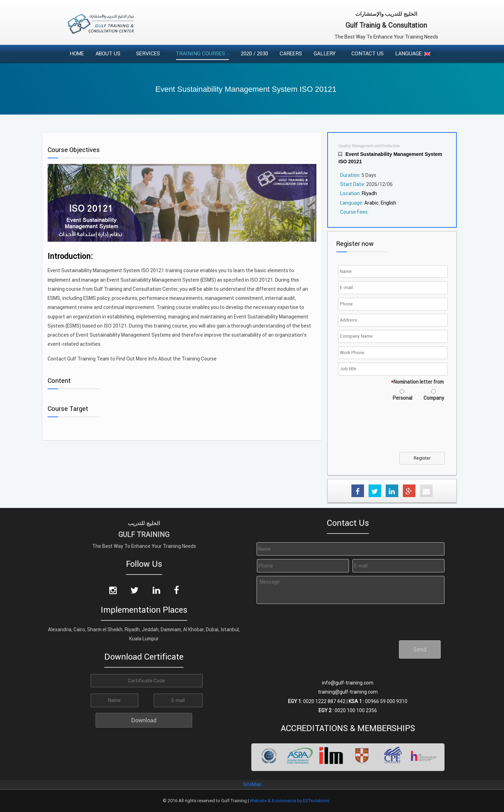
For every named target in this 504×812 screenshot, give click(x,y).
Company (434, 398)
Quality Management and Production (369, 146)
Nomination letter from (417, 382)
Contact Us (367, 53)
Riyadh (369, 193)
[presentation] (393, 431)
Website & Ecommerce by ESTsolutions (290, 801)
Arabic (372, 203)
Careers (291, 53)
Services (150, 53)
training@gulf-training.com (348, 692)
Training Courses (202, 53)
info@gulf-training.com (348, 683)
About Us (110, 53)
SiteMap (252, 784)
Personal (402, 398)
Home (77, 53)
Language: (415, 53)
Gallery (327, 53)
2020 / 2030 (254, 53)
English (388, 203)
